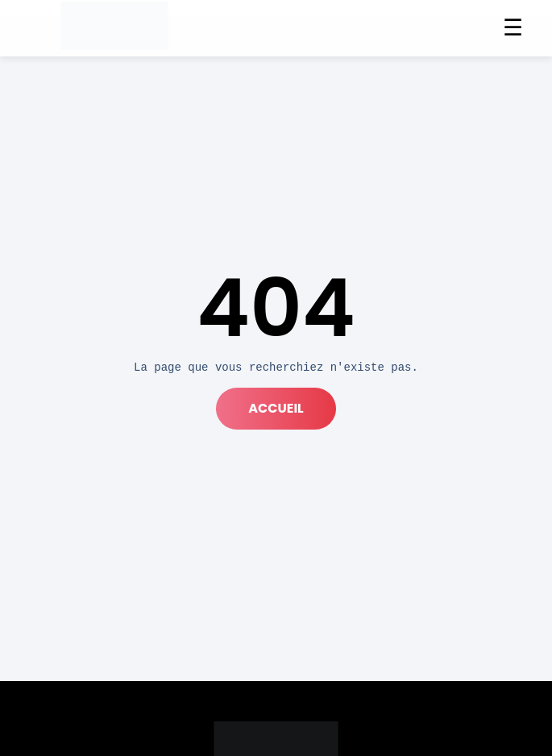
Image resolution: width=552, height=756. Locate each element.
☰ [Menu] (513, 28)
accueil (276, 408)
